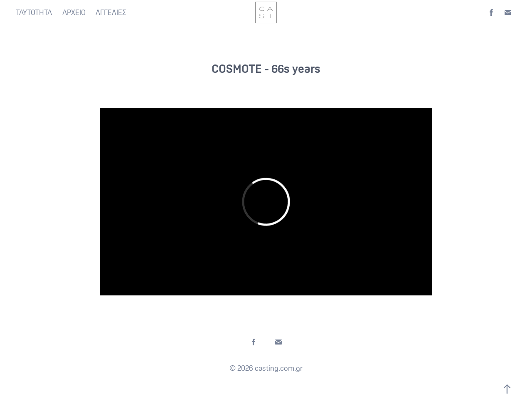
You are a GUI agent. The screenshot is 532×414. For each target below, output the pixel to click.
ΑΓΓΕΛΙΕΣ (111, 12)
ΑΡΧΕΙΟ (74, 12)
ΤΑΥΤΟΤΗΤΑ (34, 12)
